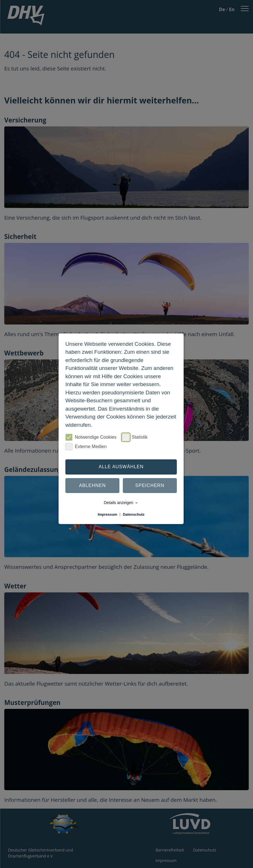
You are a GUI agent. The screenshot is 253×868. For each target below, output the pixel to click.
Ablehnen (92, 485)
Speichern (150, 485)
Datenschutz (134, 514)
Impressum (107, 514)
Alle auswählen (121, 467)
